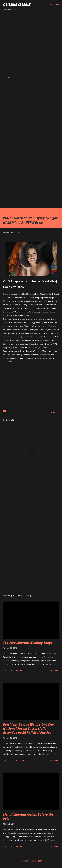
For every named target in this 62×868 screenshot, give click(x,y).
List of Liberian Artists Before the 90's (28, 816)
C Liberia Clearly (17, 5)
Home (7, 77)
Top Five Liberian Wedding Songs (28, 643)
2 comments (17, 670)
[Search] (51, 5)
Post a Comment (19, 760)
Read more (54, 670)
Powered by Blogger (31, 861)
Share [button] (53, 412)
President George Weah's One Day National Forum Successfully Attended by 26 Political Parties (28, 728)
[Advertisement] (31, 43)
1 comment (17, 846)
